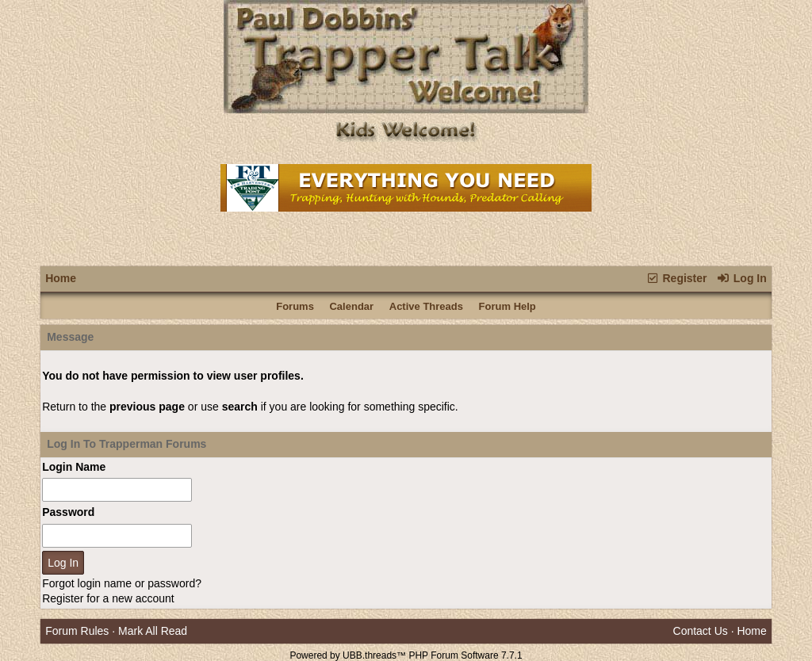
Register (676, 278)
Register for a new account (108, 598)
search (240, 407)
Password (68, 512)
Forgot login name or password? (122, 583)
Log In (741, 278)
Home (61, 278)
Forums (295, 306)
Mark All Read (153, 631)
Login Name (74, 467)
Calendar (351, 306)
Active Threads (426, 306)
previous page (147, 407)
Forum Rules (77, 631)
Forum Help (507, 306)
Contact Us (701, 631)
